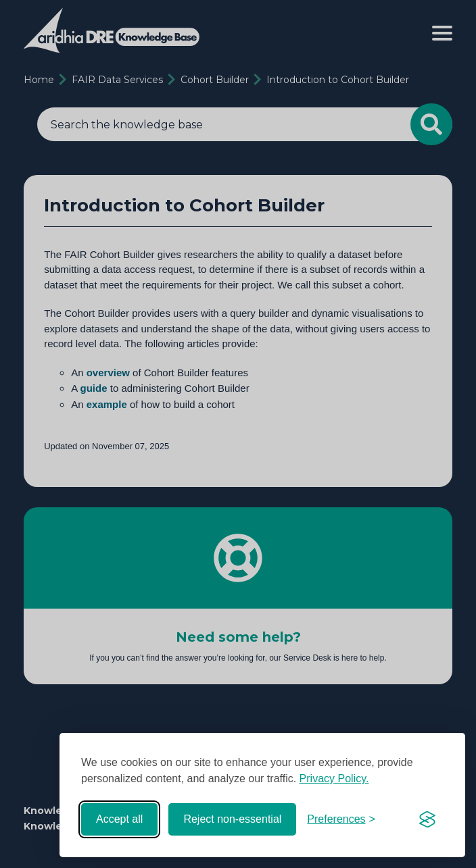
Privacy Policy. (334, 778)
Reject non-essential (232, 819)
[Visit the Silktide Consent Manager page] (427, 819)
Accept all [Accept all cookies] (119, 819)
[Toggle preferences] (341, 819)
